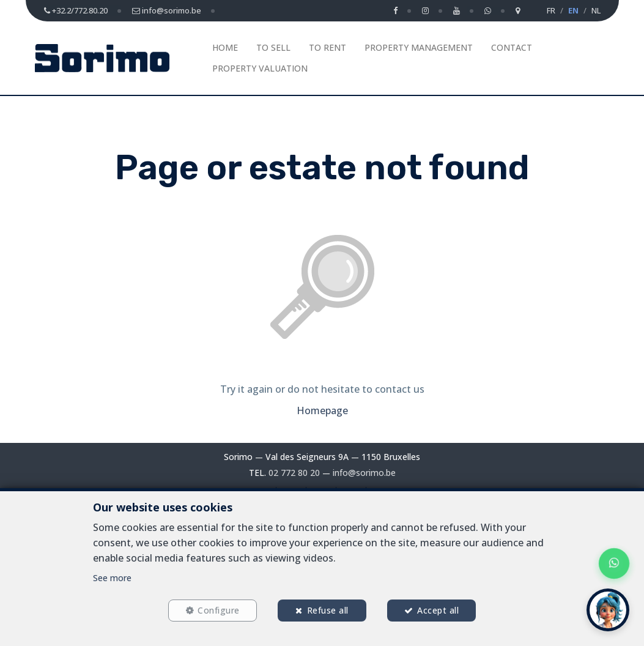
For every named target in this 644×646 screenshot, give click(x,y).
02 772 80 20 (294, 473)
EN (573, 10)
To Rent (328, 47)
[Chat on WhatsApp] (614, 563)
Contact (512, 47)
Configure (219, 610)
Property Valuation (260, 68)
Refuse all (328, 610)
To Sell (273, 47)
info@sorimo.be (364, 473)
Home (225, 47)
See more (112, 578)
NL (596, 10)
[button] (608, 610)
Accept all (438, 610)
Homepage (322, 410)
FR (551, 10)
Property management (419, 47)
